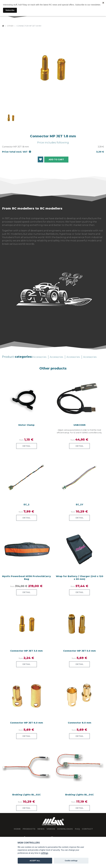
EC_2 (27, 505)
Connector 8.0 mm (80, 723)
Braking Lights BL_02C (26, 795)
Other (10, 26)
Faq (77, 829)
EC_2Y (80, 505)
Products (29, 829)
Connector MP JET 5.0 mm (79, 651)
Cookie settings (71, 861)
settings (45, 853)
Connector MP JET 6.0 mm (27, 723)
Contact (87, 829)
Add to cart (56, 159)
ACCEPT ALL (35, 861)
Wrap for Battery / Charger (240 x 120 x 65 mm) (80, 578)
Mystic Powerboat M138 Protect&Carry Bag (26, 578)
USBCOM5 (80, 425)
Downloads (65, 829)
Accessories (40, 357)
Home (17, 829)
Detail (26, 446)
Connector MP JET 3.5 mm (26, 651)
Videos (51, 829)
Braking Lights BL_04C (79, 795)
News (41, 829)
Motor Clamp (26, 425)
